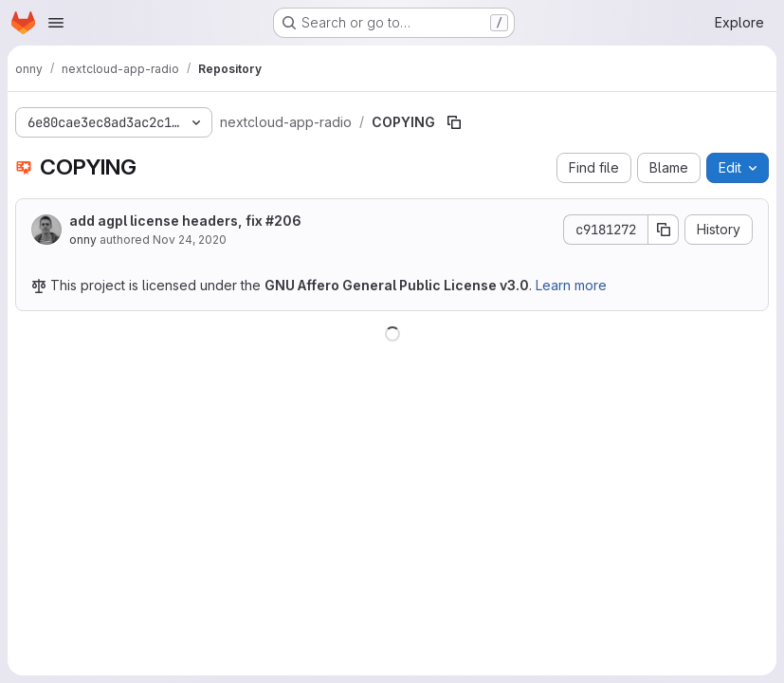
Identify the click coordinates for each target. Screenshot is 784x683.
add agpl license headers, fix (185, 221)
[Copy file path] (454, 122)
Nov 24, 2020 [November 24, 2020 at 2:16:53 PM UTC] (190, 240)
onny (83, 240)
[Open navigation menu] (56, 23)
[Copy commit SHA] (664, 230)
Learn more (571, 285)
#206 (283, 221)
